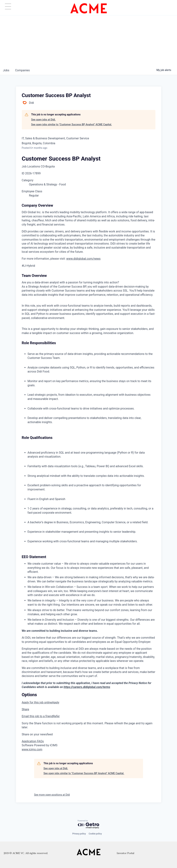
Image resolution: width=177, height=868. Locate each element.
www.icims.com (32, 749)
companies (22, 70)
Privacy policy (79, 834)
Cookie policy (95, 834)
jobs (6, 70)
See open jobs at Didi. (43, 120)
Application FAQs (33, 741)
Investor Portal (125, 853)
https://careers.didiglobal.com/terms (87, 687)
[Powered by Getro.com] (89, 824)
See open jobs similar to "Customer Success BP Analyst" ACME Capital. (72, 124)
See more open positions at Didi (52, 795)
